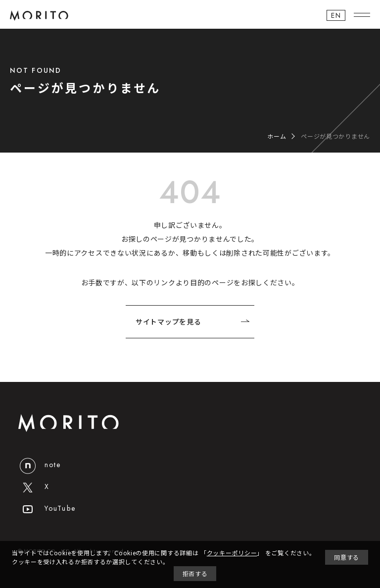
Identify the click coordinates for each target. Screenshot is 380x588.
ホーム (277, 136)
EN (336, 15)
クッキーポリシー (232, 553)
